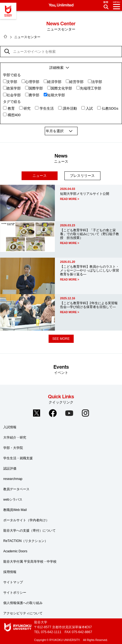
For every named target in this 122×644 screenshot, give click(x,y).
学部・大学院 (13, 448)
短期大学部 (56, 95)
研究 (27, 108)
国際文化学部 (61, 88)
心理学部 (32, 82)
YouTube (69, 413)
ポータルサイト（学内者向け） (26, 520)
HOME (5, 36)
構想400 (14, 115)
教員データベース (16, 489)
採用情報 (10, 572)
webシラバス (13, 500)
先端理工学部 (91, 88)
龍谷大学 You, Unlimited (8, 11)
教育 (11, 108)
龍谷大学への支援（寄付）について (29, 531)
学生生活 (47, 108)
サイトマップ (13, 582)
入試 (89, 108)
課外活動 (70, 108)
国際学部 (36, 88)
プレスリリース (82, 176)
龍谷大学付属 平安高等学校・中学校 (30, 562)
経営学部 (76, 82)
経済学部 (54, 82)
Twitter (37, 413)
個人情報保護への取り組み (23, 603)
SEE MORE (61, 339)
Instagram (85, 413)
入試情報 (10, 427)
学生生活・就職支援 (18, 458)
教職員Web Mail (15, 510)
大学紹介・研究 (15, 437)
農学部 (34, 95)
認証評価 (10, 469)
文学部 (12, 82)
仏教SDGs (110, 108)
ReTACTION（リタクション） (26, 541)
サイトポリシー (15, 593)
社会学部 (14, 95)
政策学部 (14, 88)
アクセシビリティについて (23, 613)
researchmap (13, 479)
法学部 (97, 82)
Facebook (53, 413)
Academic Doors (15, 551)
